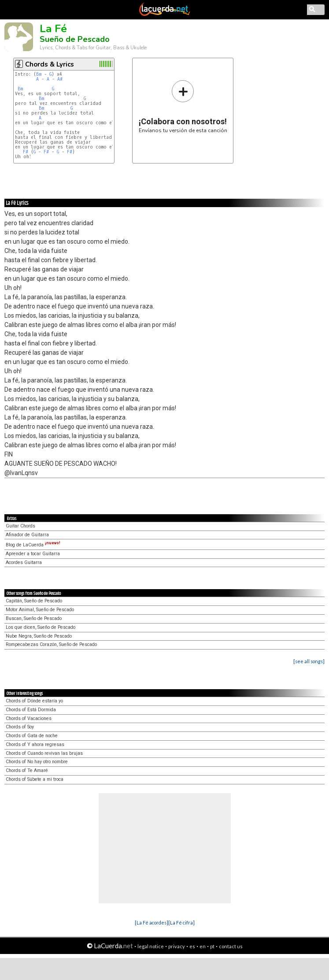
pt (212, 946)
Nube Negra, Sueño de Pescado (39, 636)
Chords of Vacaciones (29, 718)
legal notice (151, 946)
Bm (39, 74)
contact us (231, 946)
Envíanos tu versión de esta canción (183, 106)
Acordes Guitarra (24, 562)
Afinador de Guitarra (27, 535)
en (203, 946)
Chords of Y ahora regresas (35, 744)
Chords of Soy (20, 727)
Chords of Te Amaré (27, 770)
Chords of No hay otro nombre (37, 762)
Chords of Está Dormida (31, 710)
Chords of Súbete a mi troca (35, 779)
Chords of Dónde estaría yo (34, 701)
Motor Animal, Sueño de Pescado (40, 610)
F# (26, 152)
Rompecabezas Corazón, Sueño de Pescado (51, 644)
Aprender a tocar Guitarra (33, 554)
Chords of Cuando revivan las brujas (44, 753)
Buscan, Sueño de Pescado (34, 618)
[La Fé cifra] (181, 922)
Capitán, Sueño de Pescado (34, 601)
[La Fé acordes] (152, 922)
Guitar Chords (20, 526)
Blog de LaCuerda (33, 545)
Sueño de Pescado (75, 39)
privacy (177, 946)
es (192, 946)
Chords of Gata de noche (32, 736)
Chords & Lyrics (50, 64)
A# (60, 79)
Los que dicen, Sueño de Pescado (41, 627)
